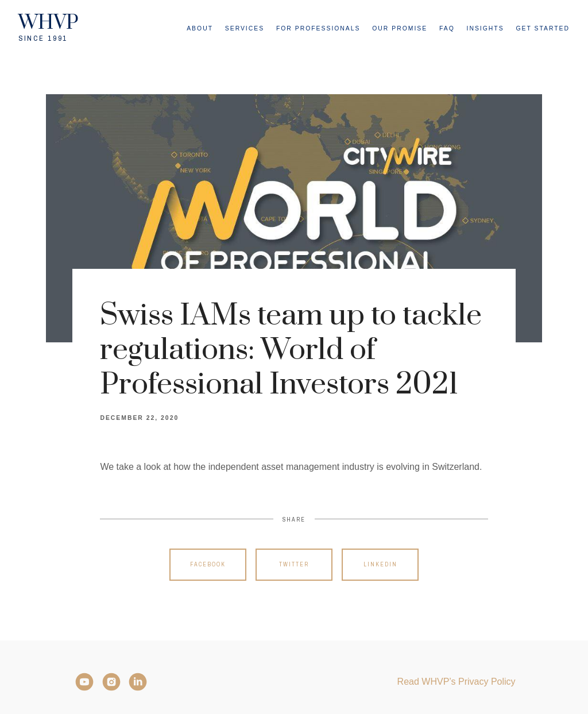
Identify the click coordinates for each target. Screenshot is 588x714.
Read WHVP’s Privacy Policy (457, 682)
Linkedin (380, 564)
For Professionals (318, 28)
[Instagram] (111, 682)
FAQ (447, 28)
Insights (486, 28)
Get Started (543, 28)
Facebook (208, 564)
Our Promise (400, 28)
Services (245, 28)
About (200, 28)
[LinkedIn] (138, 682)
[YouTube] (84, 682)
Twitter (294, 564)
